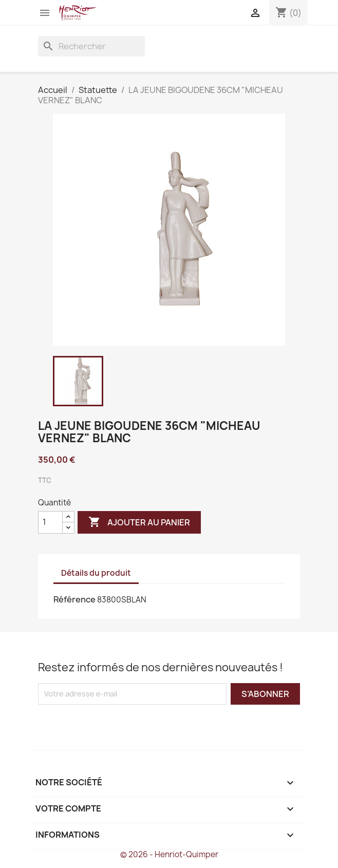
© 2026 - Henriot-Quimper (169, 854)
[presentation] (124, 725)
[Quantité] (50, 522)
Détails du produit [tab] (96, 573)
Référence (74, 599)
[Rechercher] (91, 46)
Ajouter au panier (139, 522)
